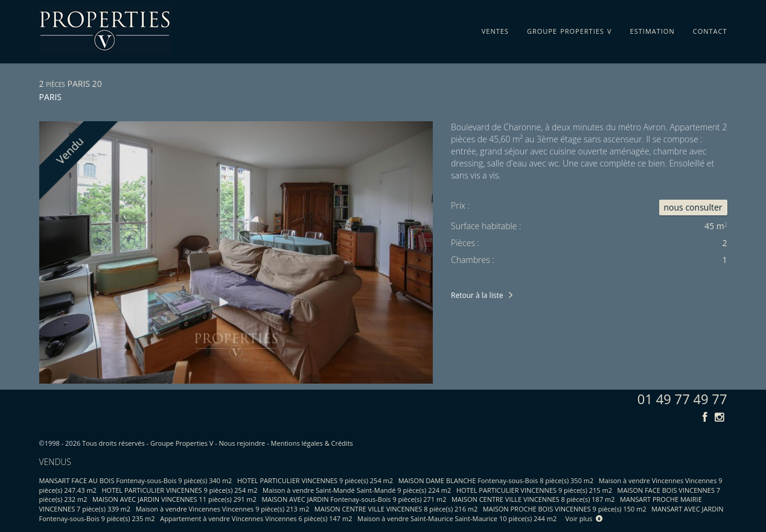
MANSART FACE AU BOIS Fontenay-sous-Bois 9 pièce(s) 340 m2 (136, 480)
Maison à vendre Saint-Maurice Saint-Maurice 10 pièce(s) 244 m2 (457, 518)
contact (710, 29)
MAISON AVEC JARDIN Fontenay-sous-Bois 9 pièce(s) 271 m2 (354, 499)
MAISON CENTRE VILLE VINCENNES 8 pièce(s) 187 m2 (533, 499)
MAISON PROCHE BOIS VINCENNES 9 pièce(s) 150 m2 (565, 509)
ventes (495, 29)
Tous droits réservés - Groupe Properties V (148, 443)
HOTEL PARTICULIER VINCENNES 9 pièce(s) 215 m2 (534, 490)
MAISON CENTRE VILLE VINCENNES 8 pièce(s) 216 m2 (396, 509)
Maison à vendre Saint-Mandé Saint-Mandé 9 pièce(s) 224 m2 (357, 490)
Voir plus (584, 518)
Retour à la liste (477, 295)
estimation (653, 29)
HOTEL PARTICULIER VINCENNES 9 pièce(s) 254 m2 (315, 480)
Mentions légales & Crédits (312, 443)
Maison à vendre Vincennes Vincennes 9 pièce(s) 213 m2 (223, 509)
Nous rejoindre (242, 443)
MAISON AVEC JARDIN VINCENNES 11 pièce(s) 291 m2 (174, 499)
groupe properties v (570, 29)
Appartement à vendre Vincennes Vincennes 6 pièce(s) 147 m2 (256, 518)
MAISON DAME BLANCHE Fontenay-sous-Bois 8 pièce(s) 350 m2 (496, 480)
